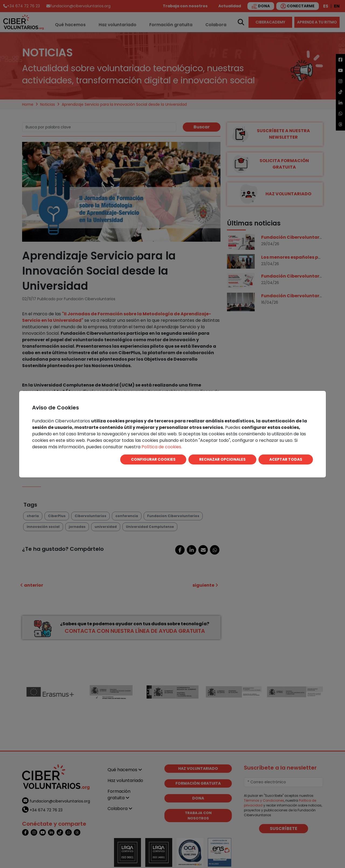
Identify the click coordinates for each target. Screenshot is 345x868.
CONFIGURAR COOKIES (153, 459)
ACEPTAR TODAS (286, 459)
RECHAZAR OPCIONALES (222, 459)
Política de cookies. (162, 447)
